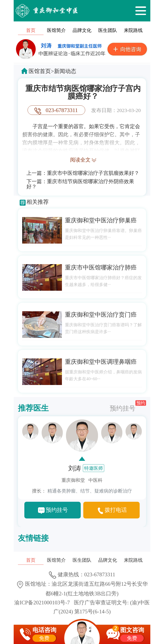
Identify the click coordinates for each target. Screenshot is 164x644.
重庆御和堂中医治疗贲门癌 (101, 315)
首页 (31, 30)
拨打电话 (116, 510)
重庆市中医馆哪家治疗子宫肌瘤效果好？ (93, 173)
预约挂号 (128, 406)
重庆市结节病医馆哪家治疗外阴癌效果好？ (80, 184)
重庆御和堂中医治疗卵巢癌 (101, 220)
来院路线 (133, 30)
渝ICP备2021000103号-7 (42, 603)
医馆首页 (40, 71)
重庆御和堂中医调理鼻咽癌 (101, 362)
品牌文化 (82, 30)
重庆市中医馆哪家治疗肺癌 (101, 267)
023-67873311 (62, 110)
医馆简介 (56, 30)
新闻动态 (65, 71)
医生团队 (108, 30)
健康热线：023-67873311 (82, 574)
